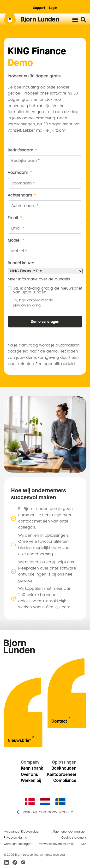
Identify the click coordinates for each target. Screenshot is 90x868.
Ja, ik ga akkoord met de (33, 303)
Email (15, 218)
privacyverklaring (27, 305)
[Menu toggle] (75, 20)
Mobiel (16, 240)
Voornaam (20, 173)
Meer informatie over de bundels (39, 279)
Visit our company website (48, 812)
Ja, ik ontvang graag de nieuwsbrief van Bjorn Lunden (48, 290)
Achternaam (22, 195)
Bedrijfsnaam (22, 150)
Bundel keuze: (21, 263)
